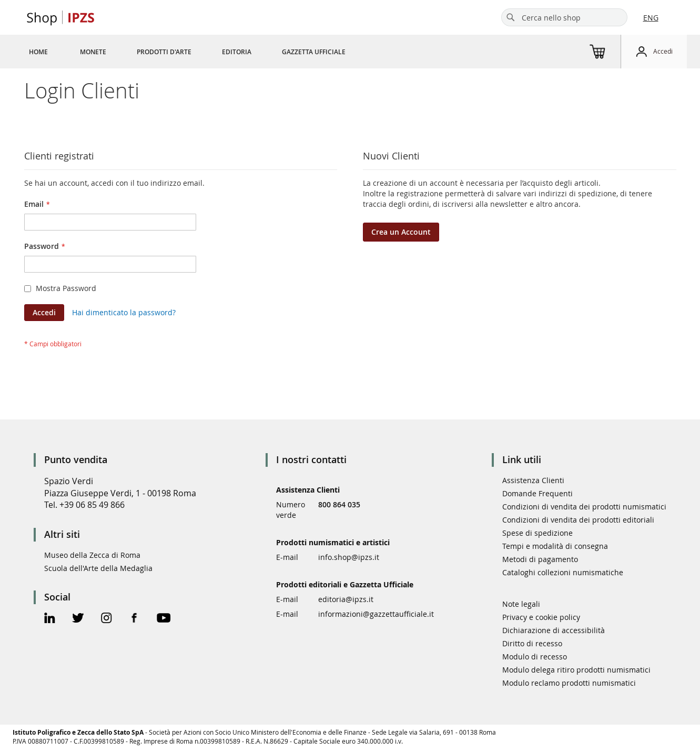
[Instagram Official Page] (106, 619)
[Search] (511, 17)
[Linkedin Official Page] (50, 619)
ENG (651, 18)
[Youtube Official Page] (164, 619)
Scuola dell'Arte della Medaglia (98, 568)
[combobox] (564, 17)
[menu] (200, 52)
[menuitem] (38, 52)
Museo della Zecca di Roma (92, 555)
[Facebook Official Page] (134, 619)
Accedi (663, 51)
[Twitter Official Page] (78, 619)
